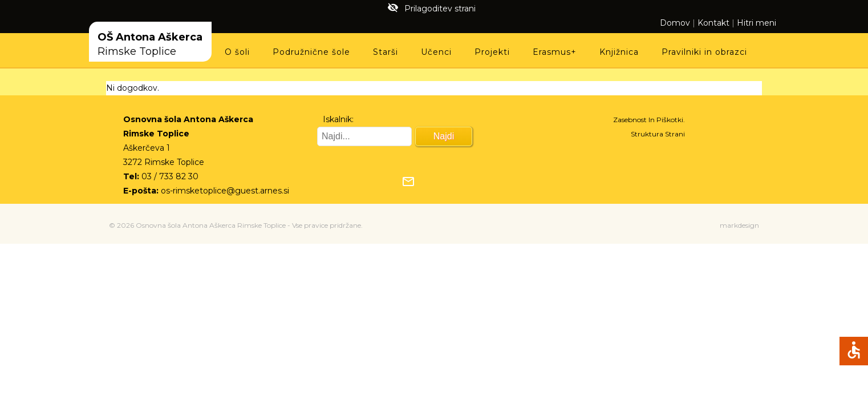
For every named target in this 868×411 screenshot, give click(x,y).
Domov (675, 23)
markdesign (739, 225)
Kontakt (713, 23)
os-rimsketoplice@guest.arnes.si (225, 191)
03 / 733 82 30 (170, 176)
